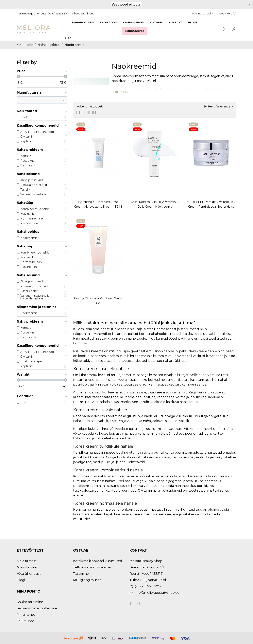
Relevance (224, 106)
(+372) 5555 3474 (58, 13)
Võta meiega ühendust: (32, 13)
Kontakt (175, 22)
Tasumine (81, 574)
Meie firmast (26, 561)
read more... (120, 92)
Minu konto (26, 615)
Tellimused (26, 621)
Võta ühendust (29, 574)
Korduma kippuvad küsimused (98, 561)
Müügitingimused (87, 580)
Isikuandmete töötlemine (37, 608)
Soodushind (135, 30)
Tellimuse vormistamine (92, 567)
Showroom (109, 22)
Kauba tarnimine (30, 602)
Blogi (193, 22)
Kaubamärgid (134, 22)
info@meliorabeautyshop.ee (157, 593)
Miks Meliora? (27, 567)
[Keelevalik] (206, 14)
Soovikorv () (228, 13)
